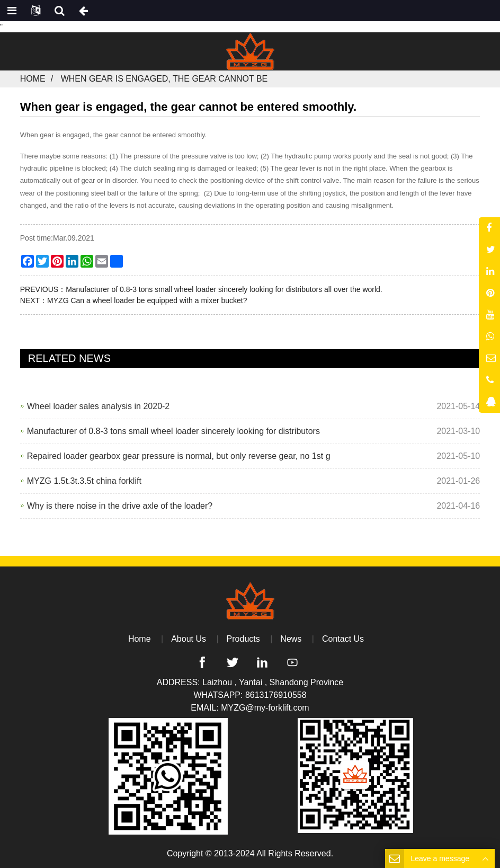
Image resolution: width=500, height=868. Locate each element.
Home (33, 79)
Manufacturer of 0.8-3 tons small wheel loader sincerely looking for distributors (173, 431)
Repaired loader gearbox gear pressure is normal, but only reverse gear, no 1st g (179, 456)
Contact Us (343, 639)
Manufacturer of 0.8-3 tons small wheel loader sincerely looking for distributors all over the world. (224, 289)
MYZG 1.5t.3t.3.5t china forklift (84, 481)
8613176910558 (276, 695)
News (291, 639)
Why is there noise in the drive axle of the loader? (120, 506)
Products (243, 639)
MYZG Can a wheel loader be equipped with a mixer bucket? (147, 300)
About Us (189, 639)
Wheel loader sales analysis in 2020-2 (98, 406)
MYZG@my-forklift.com (265, 708)
